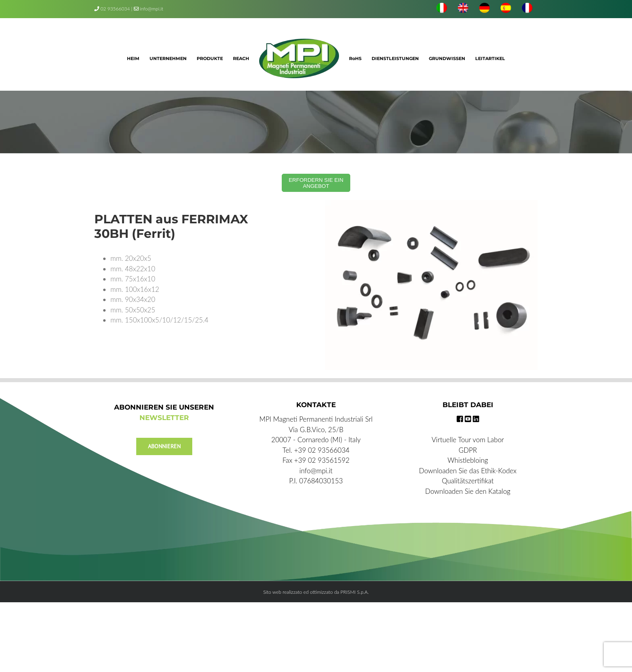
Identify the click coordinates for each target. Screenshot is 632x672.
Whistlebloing (468, 460)
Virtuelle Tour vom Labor (468, 440)
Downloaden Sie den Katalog (468, 491)
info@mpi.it (149, 9)
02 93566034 (115, 9)
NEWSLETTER (164, 418)
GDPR (468, 450)
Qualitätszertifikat (468, 481)
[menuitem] (442, 9)
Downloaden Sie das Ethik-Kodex (468, 471)
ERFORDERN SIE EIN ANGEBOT (316, 183)
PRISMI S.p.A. (355, 592)
